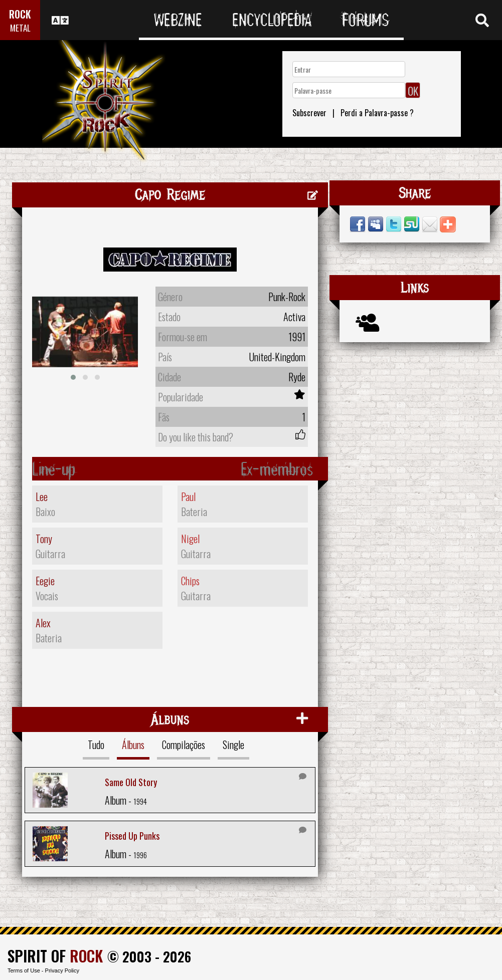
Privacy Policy (62, 970)
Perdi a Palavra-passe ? (377, 113)
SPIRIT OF (55, 956)
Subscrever (309, 113)
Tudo (96, 745)
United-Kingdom (277, 357)
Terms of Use (24, 970)
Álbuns (133, 745)
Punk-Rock (287, 297)
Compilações (184, 745)
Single (233, 745)
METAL (20, 28)
